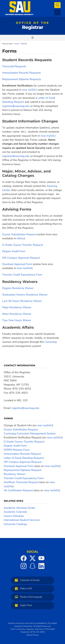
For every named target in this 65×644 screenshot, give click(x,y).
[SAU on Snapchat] (32, 566)
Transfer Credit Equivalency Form (22, 275)
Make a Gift (23, 588)
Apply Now (23, 605)
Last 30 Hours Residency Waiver (22, 301)
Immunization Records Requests (22, 73)
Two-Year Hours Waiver (17, 320)
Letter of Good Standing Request (24, 458)
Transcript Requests (14, 66)
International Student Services (22, 520)
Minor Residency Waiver (17, 314)
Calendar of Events (26, 580)
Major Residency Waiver (17, 307)
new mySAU (29, 90)
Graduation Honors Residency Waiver (25, 295)
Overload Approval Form (17, 264)
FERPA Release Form (17, 450)
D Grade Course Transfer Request (23, 245)
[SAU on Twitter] (32, 558)
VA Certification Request (19, 490)
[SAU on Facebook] (24, 558)
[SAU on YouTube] (41, 558)
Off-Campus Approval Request (21, 258)
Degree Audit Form (14, 251)
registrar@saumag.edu (16, 106)
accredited (40, 623)
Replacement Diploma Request (22, 470)
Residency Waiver (15, 474)
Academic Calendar (15, 512)
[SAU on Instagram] (24, 566)
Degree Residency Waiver (18, 288)
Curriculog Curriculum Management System (30, 433)
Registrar (33, 26)
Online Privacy (33, 635)
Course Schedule (14, 516)
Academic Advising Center (20, 508)
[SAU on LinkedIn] (41, 566)
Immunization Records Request (22, 454)
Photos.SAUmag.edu (28, 597)
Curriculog (51, 342)
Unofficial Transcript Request (21, 482)
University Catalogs (15, 524)
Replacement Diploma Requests (22, 79)
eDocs (20, 238)
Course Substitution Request (19, 234)
